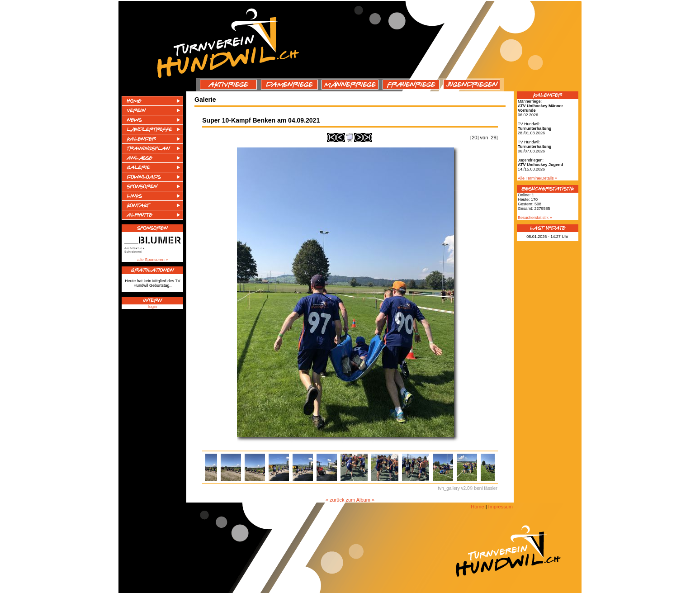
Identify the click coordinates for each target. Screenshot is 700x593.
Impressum (501, 507)
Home (477, 507)
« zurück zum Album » (350, 500)
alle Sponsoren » (153, 260)
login (153, 307)
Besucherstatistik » (535, 218)
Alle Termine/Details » (537, 178)
